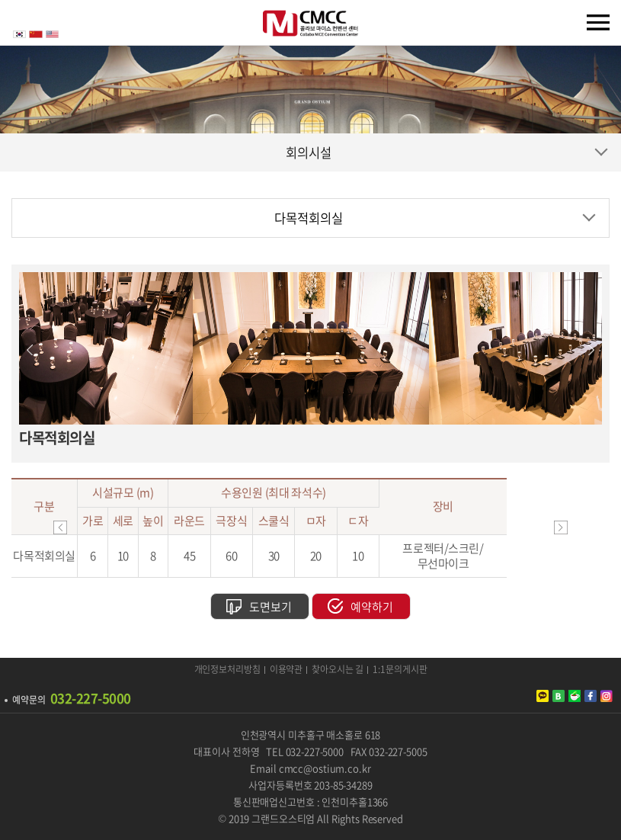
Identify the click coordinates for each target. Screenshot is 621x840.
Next (591, 350)
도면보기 (270, 607)
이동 (561, 527)
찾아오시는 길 (338, 670)
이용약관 (286, 670)
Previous (30, 350)
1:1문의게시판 (400, 670)
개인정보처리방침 (227, 670)
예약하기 (372, 607)
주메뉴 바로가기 (0, 0)
